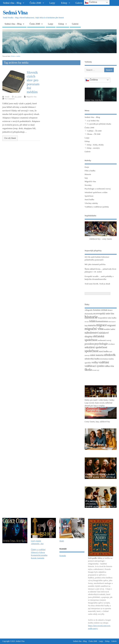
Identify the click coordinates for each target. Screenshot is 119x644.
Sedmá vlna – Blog (12, 3)
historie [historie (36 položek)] (91, 317)
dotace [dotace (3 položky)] (110, 310)
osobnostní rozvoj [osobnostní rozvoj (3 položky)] (104, 340)
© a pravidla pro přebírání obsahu (99, 124)
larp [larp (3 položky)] (86, 326)
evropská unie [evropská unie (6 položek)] (103, 313)
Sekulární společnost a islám (96, 192)
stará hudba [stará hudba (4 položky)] (104, 351)
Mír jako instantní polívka (95, 264)
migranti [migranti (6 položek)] (111, 325)
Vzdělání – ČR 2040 (94, 131)
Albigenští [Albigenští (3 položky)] (89, 310)
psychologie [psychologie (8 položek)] (101, 344)
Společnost (89, 196)
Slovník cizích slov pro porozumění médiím (33, 82)
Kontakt (63, 556)
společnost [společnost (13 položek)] (92, 351)
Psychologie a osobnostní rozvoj (98, 189)
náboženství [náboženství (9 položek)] (92, 333)
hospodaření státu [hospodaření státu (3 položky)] (105, 318)
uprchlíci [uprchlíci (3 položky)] (88, 363)
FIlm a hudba (90, 171)
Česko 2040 (35, 3)
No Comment (10, 99)
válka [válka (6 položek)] (107, 366)
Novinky (88, 185)
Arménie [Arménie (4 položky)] (97, 310)
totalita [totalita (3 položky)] (111, 359)
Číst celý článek (10, 138)
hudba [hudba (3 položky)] (114, 318)
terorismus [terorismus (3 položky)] (104, 359)
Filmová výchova (38, 552)
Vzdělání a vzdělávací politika (97, 207)
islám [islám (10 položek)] (92, 321)
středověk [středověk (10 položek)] (110, 355)
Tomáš (7, 97)
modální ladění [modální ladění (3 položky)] (110, 329)
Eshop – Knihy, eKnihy (95, 145)
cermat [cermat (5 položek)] (104, 310)
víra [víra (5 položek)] (112, 366)
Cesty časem (36, 541)
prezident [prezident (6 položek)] (89, 344)
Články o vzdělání (38, 549)
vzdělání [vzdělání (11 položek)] (104, 362)
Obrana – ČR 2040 (94, 134)
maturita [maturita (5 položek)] (92, 325)
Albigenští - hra (37, 544)
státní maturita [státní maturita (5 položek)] (97, 355)
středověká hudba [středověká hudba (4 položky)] (92, 359)
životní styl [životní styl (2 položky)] (96, 370)
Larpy (52, 3)
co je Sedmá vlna (93, 121)
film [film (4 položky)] (112, 314)
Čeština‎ (92, 80)
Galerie (79, 3)
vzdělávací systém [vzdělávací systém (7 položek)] (94, 366)
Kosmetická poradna (39, 555)
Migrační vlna (31, 97)
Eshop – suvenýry (93, 148)
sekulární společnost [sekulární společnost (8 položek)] (96, 347)
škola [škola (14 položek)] (88, 370)
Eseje (87, 167)
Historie (88, 174)
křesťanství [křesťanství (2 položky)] (112, 322)
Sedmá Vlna (15, 13)
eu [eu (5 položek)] (95, 313)
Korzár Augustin (38, 558)
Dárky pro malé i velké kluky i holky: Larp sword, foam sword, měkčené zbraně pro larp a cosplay (100, 403)
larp (86, 178)
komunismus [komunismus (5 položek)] (102, 321)
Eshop (64, 3)
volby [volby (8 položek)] (95, 362)
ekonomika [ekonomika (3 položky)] (89, 314)
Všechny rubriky (91, 203)
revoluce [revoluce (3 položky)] (111, 344)
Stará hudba (89, 199)
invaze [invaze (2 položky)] (87, 322)
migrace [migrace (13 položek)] (101, 325)
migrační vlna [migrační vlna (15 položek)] (94, 329)
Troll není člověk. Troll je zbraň (97, 284)
